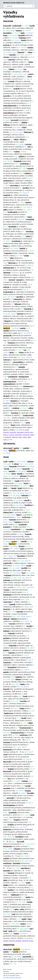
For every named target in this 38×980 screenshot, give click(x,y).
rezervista (7, 602)
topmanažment (9, 384)
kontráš (28, 534)
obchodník (20, 432)
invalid (29, 626)
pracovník (7, 26)
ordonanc (8, 575)
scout (28, 423)
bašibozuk (15, 895)
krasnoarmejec (25, 728)
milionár (30, 471)
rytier (6, 754)
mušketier (7, 829)
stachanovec (8, 181)
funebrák (28, 309)
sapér (22, 549)
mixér (30, 217)
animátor (14, 401)
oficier (16, 464)
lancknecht (8, 749)
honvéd (6, 689)
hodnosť (6, 941)
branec (31, 941)
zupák (17, 481)
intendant (21, 556)
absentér (7, 139)
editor (31, 408)
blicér (16, 139)
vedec (20, 437)
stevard (12, 280)
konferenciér (28, 415)
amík (10, 931)
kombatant (7, 595)
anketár (6, 287)
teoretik (6, 96)
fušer (24, 127)
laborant (18, 304)
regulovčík (7, 563)
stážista (28, 173)
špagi (20, 488)
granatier (7, 527)
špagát (14, 488)
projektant (16, 241)
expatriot (7, 195)
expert (31, 74)
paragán (29, 529)
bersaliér (31, 793)
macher (31, 47)
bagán (22, 684)
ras (25, 350)
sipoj (30, 919)
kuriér (7, 590)
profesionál (17, 26)
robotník (6, 432)
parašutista (16, 529)
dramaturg (28, 386)
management (24, 377)
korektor (15, 413)
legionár (12, 633)
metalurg (30, 231)
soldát (11, 461)
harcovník (7, 762)
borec (30, 76)
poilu (32, 815)
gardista (6, 638)
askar (17, 909)
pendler (26, 188)
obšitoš (14, 619)
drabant (11, 769)
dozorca (6, 435)
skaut (13, 425)
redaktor (16, 408)
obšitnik (6, 619)
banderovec (9, 713)
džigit (31, 723)
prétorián (7, 658)
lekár (29, 437)
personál (15, 120)
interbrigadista (9, 805)
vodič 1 (6, 439)
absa (31, 486)
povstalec (18, 941)
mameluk (13, 645)
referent (7, 360)
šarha (12, 352)
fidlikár (25, 122)
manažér (22, 367)
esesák (28, 786)
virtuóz (6, 57)
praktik (17, 89)
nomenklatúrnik (10, 105)
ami (31, 929)
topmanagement (10, 381)
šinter (22, 352)
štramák (22, 35)
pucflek (24, 568)
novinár (12, 435)
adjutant (23, 476)
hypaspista (12, 667)
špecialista (7, 33)
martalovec (25, 868)
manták (12, 604)
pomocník (26, 435)
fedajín (30, 902)
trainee (17, 151)
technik (11, 81)
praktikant (25, 164)
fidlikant (7, 125)
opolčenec (24, 735)
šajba (23, 33)
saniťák (6, 331)
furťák (7, 469)
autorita (12, 59)
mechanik (12, 226)
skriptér (7, 396)
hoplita (6, 650)
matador (13, 55)
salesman (7, 272)
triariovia (7, 662)
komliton (28, 505)
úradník (27, 432)
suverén (6, 45)
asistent (20, 314)
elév (29, 147)
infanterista (8, 512)
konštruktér (13, 212)
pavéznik (10, 798)
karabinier (20, 837)
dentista (11, 343)
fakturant (12, 263)
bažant (6, 495)
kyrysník (21, 841)
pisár (31, 432)
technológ (30, 219)
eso (25, 69)
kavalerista (8, 846)
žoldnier (31, 461)
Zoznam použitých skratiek (12, 977)
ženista (22, 546)
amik (5, 931)
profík (32, 26)
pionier (6, 549)
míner (28, 236)
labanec (18, 679)
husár (25, 696)
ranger (16, 933)
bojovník (12, 941)
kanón (24, 40)
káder (31, 62)
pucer (6, 568)
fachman (23, 38)
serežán (23, 701)
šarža (26, 483)
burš (24, 573)
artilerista (26, 517)
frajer (5, 35)
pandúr (6, 672)
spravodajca (18, 435)
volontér (30, 168)
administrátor (9, 268)
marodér (20, 612)
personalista (18, 362)
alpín (5, 880)
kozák (24, 718)
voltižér (6, 858)
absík (5, 488)
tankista (18, 522)
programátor (8, 292)
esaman (25, 781)
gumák (20, 474)
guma (14, 474)
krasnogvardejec (18, 733)
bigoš (19, 515)
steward (19, 280)
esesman (7, 788)
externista (14, 185)
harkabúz (17, 863)
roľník (27, 430)
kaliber (12, 69)
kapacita (21, 52)
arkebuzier (7, 863)
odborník (15, 437)
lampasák (13, 466)
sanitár (23, 328)
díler (12, 258)
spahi (28, 883)
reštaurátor (18, 299)
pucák (29, 566)
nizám (28, 897)
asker (22, 909)
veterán (28, 144)
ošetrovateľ (8, 448)
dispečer (8, 321)
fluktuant (28, 132)
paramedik (7, 335)
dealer (27, 256)
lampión (12, 471)
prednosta (8, 437)
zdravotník (7, 949)
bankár (23, 248)
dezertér (7, 609)
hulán (22, 708)
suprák (27, 500)
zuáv (14, 914)
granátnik (23, 524)
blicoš (22, 139)
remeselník (13, 432)
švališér (11, 824)
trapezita (8, 253)
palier (6, 210)
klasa (30, 52)
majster (19, 30)
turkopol (7, 742)
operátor (20, 297)
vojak (5, 461)
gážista (22, 156)
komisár (11, 873)
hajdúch (19, 677)
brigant (28, 791)
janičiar (11, 890)
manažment (13, 377)
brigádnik (18, 161)
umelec (25, 437)
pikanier (17, 849)
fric (9, 779)
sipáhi (6, 885)
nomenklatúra (9, 113)
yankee (23, 924)
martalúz (7, 870)
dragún (17, 820)
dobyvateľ (25, 941)
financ (6, 246)
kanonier (13, 520)
